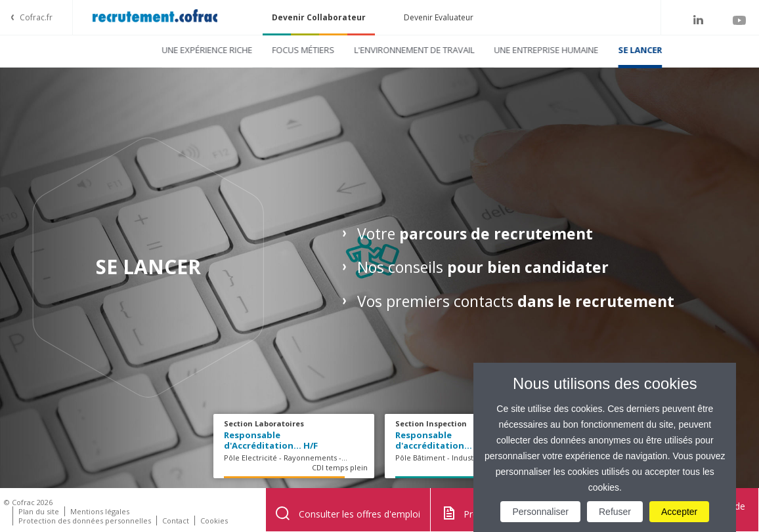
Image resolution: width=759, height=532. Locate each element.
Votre (475, 234)
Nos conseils (483, 267)
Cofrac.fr (36, 17)
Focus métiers (271, 50)
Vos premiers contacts (518, 301)
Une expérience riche (175, 50)
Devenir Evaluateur (439, 17)
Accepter (679, 512)
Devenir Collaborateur (319, 17)
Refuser (615, 512)
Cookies (214, 521)
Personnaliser (540, 512)
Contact (176, 521)
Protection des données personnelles (85, 521)
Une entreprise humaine (514, 50)
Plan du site (39, 511)
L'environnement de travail (382, 50)
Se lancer (608, 50)
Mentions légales (100, 511)
